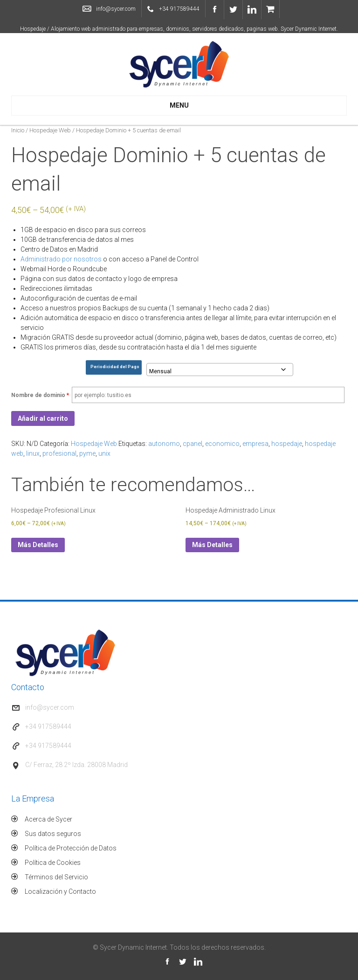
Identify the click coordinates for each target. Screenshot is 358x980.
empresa (255, 444)
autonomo (164, 444)
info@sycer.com (116, 9)
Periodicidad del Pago (115, 367)
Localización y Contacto (60, 891)
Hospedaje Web (50, 130)
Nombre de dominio (40, 395)
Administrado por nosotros (61, 259)
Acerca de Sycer (48, 819)
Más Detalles (38, 545)
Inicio (18, 130)
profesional (59, 453)
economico (222, 444)
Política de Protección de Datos (71, 848)
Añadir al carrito (43, 418)
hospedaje (287, 444)
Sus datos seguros (53, 834)
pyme (87, 453)
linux (33, 453)
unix (104, 453)
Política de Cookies (53, 863)
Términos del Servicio (56, 877)
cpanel (193, 444)
